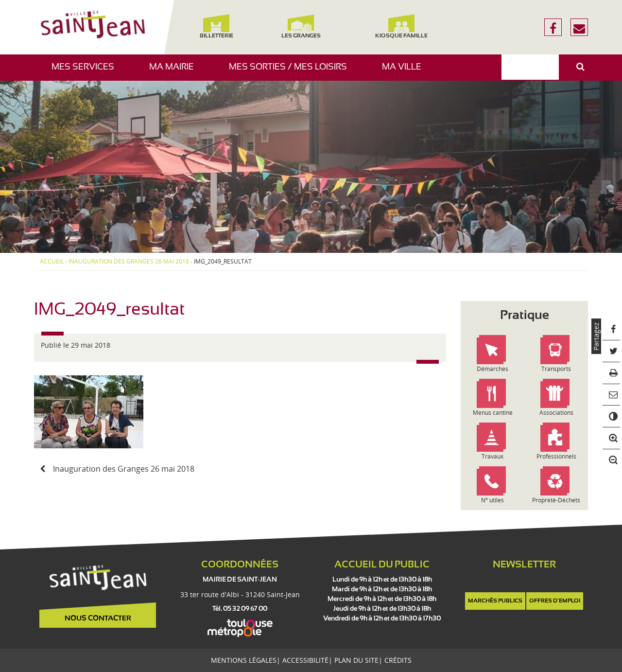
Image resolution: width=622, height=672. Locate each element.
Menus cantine (493, 413)
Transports (556, 369)
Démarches (492, 369)
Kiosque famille (401, 27)
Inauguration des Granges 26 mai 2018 (129, 262)
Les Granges (301, 27)
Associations (556, 413)
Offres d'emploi (555, 601)
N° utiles (492, 500)
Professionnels (556, 456)
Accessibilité (305, 660)
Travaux (492, 456)
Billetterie (216, 27)
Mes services (86, 72)
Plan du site (356, 660)
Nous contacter (98, 619)
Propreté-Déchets (556, 500)
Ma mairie (175, 72)
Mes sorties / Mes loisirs (292, 72)
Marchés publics (495, 601)
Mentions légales (244, 660)
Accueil (52, 262)
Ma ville (405, 72)
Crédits (398, 660)
